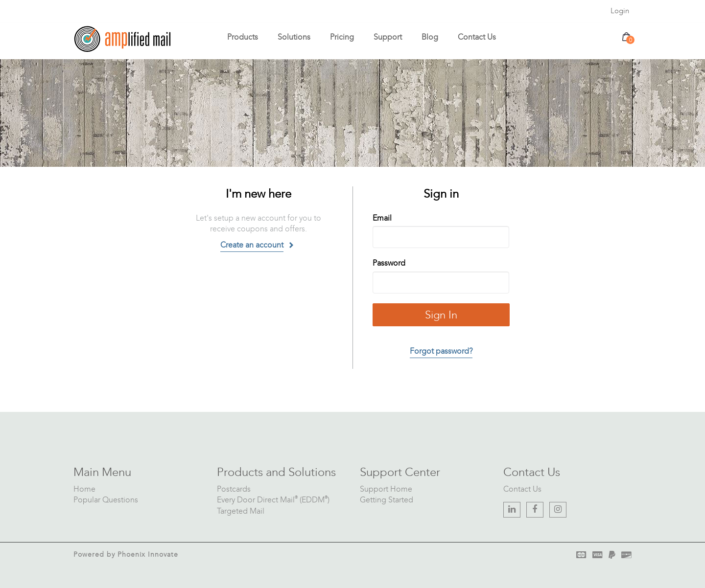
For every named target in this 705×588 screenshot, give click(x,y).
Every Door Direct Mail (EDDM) (273, 500)
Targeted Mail (241, 511)
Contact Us (477, 37)
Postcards (234, 489)
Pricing (342, 37)
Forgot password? (441, 351)
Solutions (294, 37)
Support (388, 37)
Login (620, 11)
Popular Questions (106, 500)
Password (389, 263)
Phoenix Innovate (148, 554)
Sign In (441, 315)
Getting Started (387, 500)
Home (84, 489)
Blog (430, 37)
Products (243, 37)
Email (382, 218)
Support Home (386, 489)
